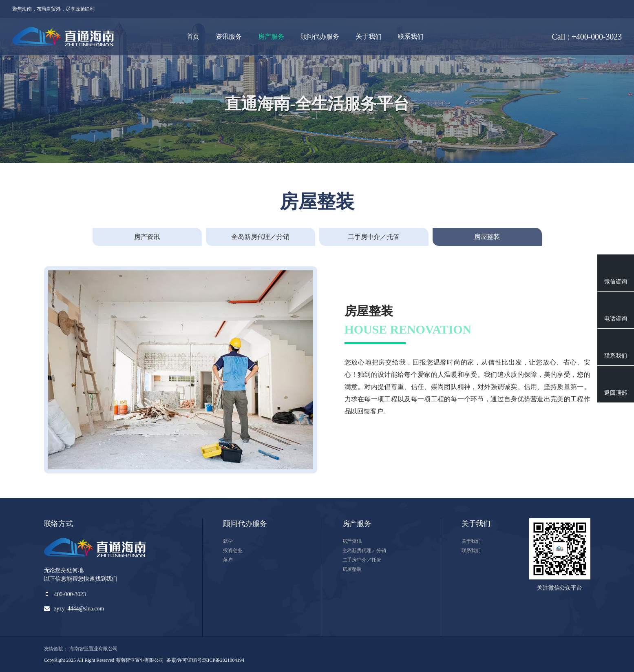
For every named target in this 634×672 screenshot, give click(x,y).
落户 (228, 560)
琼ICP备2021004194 (224, 660)
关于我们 (369, 36)
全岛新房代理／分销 (364, 550)
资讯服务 (229, 36)
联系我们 (411, 36)
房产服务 (271, 36)
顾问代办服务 (320, 36)
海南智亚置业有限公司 (94, 649)
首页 (193, 36)
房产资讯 (352, 541)
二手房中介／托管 (362, 560)
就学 (228, 541)
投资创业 (233, 550)
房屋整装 (352, 569)
